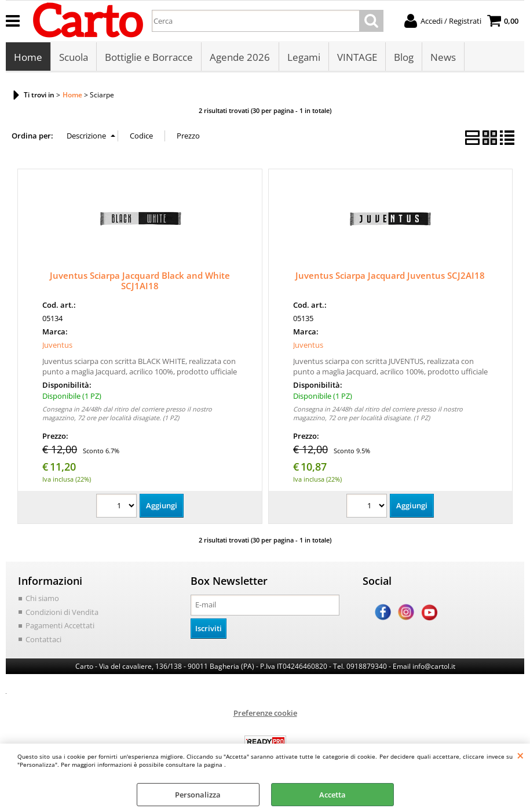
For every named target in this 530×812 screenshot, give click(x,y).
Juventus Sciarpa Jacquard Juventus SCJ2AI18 (390, 276)
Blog (403, 58)
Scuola (74, 58)
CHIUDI (520, 755)
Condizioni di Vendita (62, 613)
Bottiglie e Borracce (149, 58)
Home (28, 58)
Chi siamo (42, 599)
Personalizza (198, 795)
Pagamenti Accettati (60, 627)
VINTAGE (357, 58)
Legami (303, 58)
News (443, 58)
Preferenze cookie (265, 714)
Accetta (332, 795)
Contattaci (43, 640)
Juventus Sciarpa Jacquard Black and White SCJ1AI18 (140, 282)
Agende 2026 (240, 58)
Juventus (57, 346)
